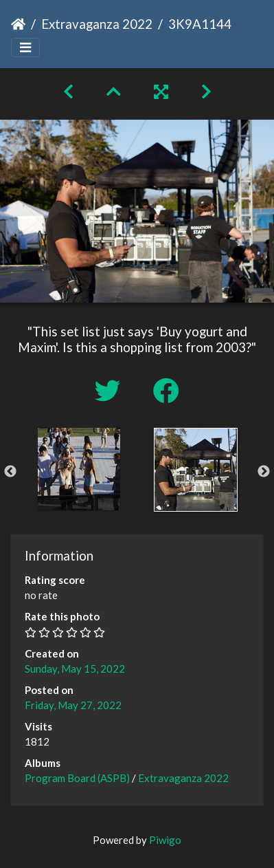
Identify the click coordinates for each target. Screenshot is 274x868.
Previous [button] (10, 472)
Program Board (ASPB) (77, 778)
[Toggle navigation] (25, 48)
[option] (79, 469)
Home (18, 24)
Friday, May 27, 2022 (73, 705)
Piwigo (165, 840)
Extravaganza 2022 (97, 24)
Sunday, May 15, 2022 (75, 669)
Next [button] (264, 472)
